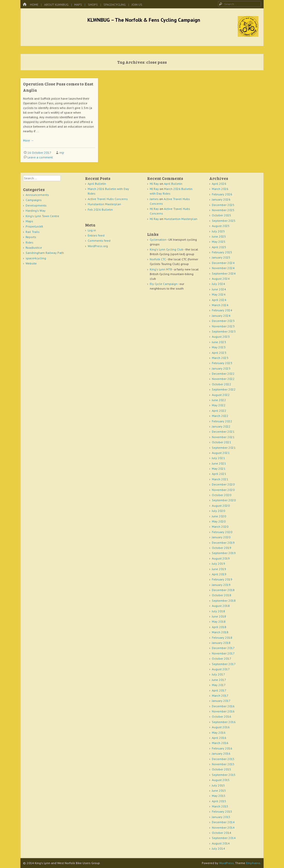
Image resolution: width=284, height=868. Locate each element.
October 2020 (222, 495)
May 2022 (219, 405)
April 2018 (219, 627)
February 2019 (222, 579)
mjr (62, 153)
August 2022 (221, 395)
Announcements (37, 195)
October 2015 (222, 769)
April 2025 (219, 247)
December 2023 (223, 321)
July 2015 (218, 785)
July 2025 (218, 231)
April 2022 (219, 411)
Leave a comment (40, 157)
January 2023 (221, 368)
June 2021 (219, 463)
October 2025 (222, 215)
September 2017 (224, 664)
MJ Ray (154, 184)
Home (34, 5)
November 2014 (223, 827)
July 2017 (218, 674)
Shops (93, 5)
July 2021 (218, 458)
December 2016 (223, 706)
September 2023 (224, 331)
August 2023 (221, 337)
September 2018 (224, 601)
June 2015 (219, 790)
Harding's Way (36, 211)
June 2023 (219, 342)
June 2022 (219, 400)
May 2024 (219, 294)
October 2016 (222, 716)
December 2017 (223, 648)
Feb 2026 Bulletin (100, 209)
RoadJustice (34, 248)
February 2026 (222, 194)
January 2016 (221, 753)
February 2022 (222, 421)
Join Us (137, 5)
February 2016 (222, 748)
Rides (29, 242)
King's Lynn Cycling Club (167, 249)
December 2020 (223, 484)
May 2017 (219, 685)
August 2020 (221, 506)
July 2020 (218, 511)
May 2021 (219, 469)
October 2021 (222, 442)
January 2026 (221, 199)
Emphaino (253, 863)
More (28, 140)
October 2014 (222, 833)
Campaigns (34, 200)
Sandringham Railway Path (45, 253)
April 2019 (219, 574)
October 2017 (222, 659)
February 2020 (222, 532)
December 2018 (223, 590)
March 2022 (220, 416)
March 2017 (220, 696)
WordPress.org (98, 246)
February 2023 (222, 363)
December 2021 (223, 432)
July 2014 (218, 848)
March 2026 (220, 189)
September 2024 (224, 273)
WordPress (226, 863)
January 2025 (221, 257)
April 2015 (219, 801)
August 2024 (221, 279)
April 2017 (219, 690)
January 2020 (221, 537)
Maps (78, 5)
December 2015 (223, 759)
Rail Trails (33, 232)
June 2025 (219, 236)
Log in (92, 230)
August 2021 (221, 453)
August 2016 (221, 727)
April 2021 (219, 474)
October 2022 (222, 384)
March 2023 (220, 358)
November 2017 (223, 653)
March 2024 (220, 305)
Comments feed (99, 241)
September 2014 (224, 838)
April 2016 (219, 738)
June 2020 (219, 516)
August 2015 (221, 780)
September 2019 (224, 553)
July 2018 (218, 611)
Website (31, 263)
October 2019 (222, 548)
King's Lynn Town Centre (42, 216)
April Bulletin (97, 184)
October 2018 (222, 595)
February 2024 (222, 310)
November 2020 (223, 490)
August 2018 (221, 606)
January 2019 (221, 585)
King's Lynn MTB (161, 269)
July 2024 (218, 284)
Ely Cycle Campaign (164, 284)
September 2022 (224, 389)
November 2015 (223, 764)
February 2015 (222, 811)
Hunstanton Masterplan (104, 204)
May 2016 (219, 733)
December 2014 (223, 822)
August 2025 (221, 226)
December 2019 (223, 543)
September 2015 (224, 775)
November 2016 (223, 711)
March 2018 (220, 632)
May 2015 (219, 796)
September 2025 (224, 221)
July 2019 (218, 564)
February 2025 (222, 252)
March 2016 (220, 743)
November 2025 (223, 210)
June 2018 (219, 616)
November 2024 (223, 268)
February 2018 (222, 638)
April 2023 (219, 353)
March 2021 (220, 479)
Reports (31, 237)
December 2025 (223, 205)
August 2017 (221, 669)
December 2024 (223, 263)
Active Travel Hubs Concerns (108, 199)
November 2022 (223, 379)
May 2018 (219, 621)
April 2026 (219, 184)
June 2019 (219, 569)
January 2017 (221, 701)
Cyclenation (158, 240)
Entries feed (96, 235)
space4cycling (115, 5)
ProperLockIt (34, 226)
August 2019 (221, 558)
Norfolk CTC (158, 259)
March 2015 (220, 806)
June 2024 (219, 289)
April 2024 (219, 300)
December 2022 (223, 374)
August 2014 (221, 843)
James (154, 199)
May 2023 (219, 347)
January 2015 (221, 817)
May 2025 (219, 242)
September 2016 (224, 722)
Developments (36, 205)
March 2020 (220, 527)
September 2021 (224, 448)
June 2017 (219, 680)
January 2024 (221, 316)
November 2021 (223, 437)
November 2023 (223, 326)
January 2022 (221, 426)
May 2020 (219, 521)
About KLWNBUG (56, 5)
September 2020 (224, 500)
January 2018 (221, 643)
